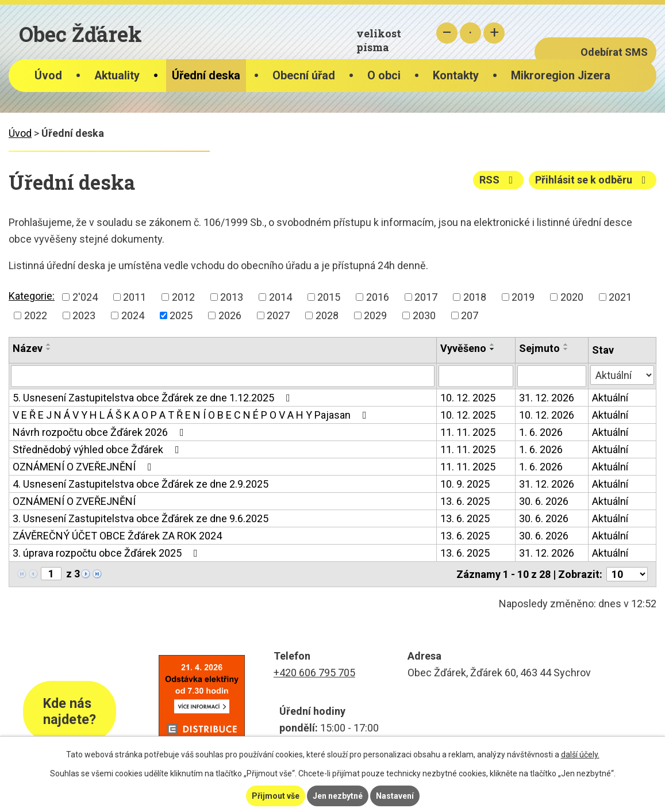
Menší (447, 33)
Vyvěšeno (463, 348)
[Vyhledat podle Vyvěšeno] (476, 376)
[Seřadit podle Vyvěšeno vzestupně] (493, 344)
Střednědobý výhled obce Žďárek (98, 449)
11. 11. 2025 (468, 432)
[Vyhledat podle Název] (223, 376)
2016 (378, 297)
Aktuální (610, 398)
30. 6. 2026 (544, 501)
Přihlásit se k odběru (593, 180)
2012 (183, 297)
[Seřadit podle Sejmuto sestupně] (566, 349)
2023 (84, 315)
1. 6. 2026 (541, 432)
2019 (523, 297)
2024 (133, 315)
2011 (134, 297)
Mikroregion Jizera (561, 76)
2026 (230, 315)
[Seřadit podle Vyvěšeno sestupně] (493, 349)
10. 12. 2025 (468, 398)
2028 (327, 315)
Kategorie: (32, 296)
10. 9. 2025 (465, 484)
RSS (499, 180)
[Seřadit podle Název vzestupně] (49, 344)
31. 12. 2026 (547, 398)
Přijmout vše (276, 796)
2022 (36, 315)
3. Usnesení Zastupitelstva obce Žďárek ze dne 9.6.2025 (141, 518)
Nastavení (395, 796)
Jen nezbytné (338, 796)
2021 (620, 297)
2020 (572, 297)
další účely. (580, 754)
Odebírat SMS (614, 52)
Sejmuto (539, 348)
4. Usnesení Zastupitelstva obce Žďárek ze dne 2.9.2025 (141, 484)
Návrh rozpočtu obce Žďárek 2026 (101, 432)
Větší (494, 33)
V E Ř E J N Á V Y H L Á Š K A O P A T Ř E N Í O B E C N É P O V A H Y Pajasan (192, 415)
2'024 (85, 297)
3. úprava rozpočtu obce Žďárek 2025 (107, 553)
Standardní (470, 33)
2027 (278, 315)
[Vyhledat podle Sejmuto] (552, 376)
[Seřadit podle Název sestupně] (49, 349)
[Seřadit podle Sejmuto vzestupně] (566, 344)
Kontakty (456, 76)
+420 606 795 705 (314, 673)
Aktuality (117, 76)
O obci (384, 76)
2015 (329, 297)
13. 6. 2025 (465, 501)
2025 (181, 315)
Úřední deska (206, 76)
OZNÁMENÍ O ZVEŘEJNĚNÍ (84, 467)
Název (28, 348)
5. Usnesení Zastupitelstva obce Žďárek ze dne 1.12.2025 (154, 398)
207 (470, 315)
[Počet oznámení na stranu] (627, 574)
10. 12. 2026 (547, 415)
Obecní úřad (304, 76)
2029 (375, 315)
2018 (475, 297)
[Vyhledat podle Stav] (622, 375)
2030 (424, 315)
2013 (232, 297)
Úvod (48, 76)
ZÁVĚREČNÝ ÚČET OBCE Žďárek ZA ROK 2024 (117, 536)
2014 (280, 297)
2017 (426, 297)
